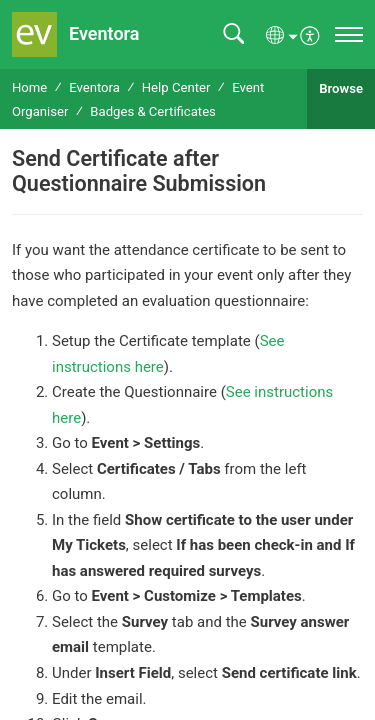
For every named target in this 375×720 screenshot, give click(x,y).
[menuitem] (310, 34)
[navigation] (349, 34)
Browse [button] (341, 88)
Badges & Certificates (153, 111)
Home (29, 87)
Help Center (176, 87)
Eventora (94, 87)
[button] (233, 34)
